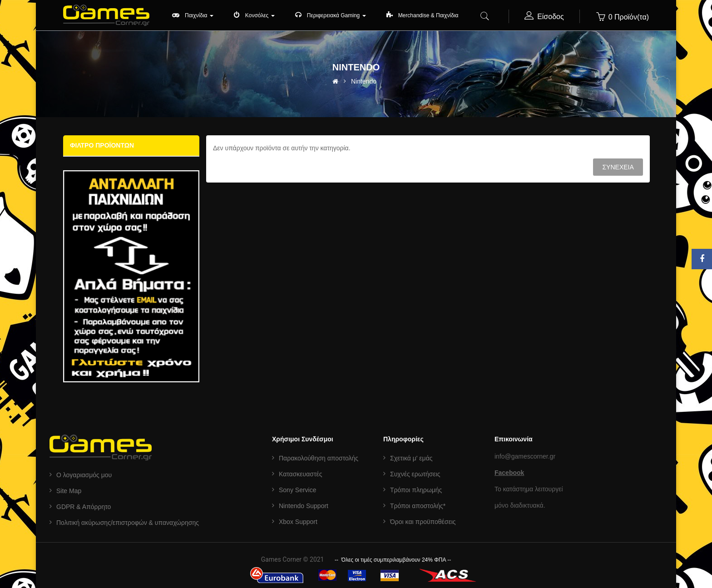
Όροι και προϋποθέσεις (423, 522)
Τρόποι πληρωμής (416, 490)
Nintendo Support (304, 506)
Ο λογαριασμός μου (84, 475)
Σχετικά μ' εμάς (411, 458)
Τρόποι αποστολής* (418, 506)
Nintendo (364, 81)
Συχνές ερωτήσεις (415, 474)
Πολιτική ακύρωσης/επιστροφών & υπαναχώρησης (128, 523)
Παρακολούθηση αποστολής (319, 458)
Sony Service (297, 490)
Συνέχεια (618, 167)
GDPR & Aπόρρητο (84, 507)
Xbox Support (298, 522)
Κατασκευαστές (300, 474)
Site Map (69, 491)
